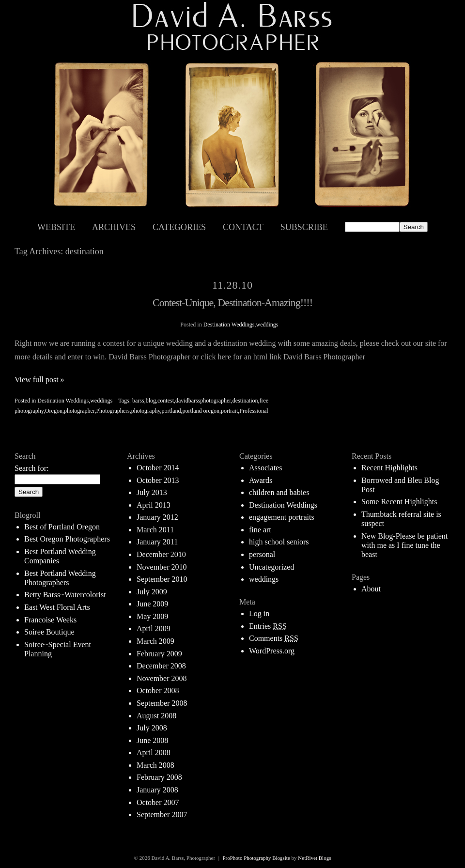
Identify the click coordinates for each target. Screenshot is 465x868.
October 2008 (158, 690)
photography (146, 411)
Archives (114, 227)
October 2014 (158, 468)
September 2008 (162, 703)
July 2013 (152, 492)
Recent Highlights (389, 468)
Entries (268, 626)
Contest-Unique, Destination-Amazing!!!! (232, 302)
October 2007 (158, 802)
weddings (267, 325)
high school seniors (279, 542)
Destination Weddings (229, 325)
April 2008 (154, 752)
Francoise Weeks (50, 620)
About (371, 589)
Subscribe (304, 227)
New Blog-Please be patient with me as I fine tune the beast (404, 545)
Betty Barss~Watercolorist (65, 595)
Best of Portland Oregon (62, 527)
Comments (274, 638)
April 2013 (154, 505)
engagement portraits (282, 517)
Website (56, 227)
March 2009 (155, 641)
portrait (229, 411)
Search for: (32, 468)
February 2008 (159, 777)
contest (166, 401)
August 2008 (156, 716)
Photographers (113, 411)
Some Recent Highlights (399, 502)
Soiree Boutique (49, 632)
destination (245, 401)
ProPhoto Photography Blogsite (256, 858)
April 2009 (154, 628)
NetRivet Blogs (314, 858)
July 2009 (152, 592)
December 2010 (161, 554)
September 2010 (162, 579)
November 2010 (162, 567)
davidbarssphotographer (203, 401)
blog (151, 401)
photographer (79, 411)
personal (262, 554)
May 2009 (152, 616)
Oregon (54, 411)
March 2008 (155, 765)
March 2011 (155, 530)
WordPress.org (272, 651)
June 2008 (152, 740)
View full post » (39, 380)
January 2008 (157, 790)
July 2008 (152, 728)
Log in (259, 613)
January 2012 (157, 517)
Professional (254, 411)
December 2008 (161, 666)
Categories (179, 227)
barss (138, 401)
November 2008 (162, 678)
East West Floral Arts (57, 607)
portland (171, 411)
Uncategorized (271, 567)
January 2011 (157, 542)
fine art (260, 530)
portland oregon (201, 411)
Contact (243, 227)
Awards (261, 480)
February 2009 (159, 654)
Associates (265, 468)
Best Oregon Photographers (67, 539)
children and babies (279, 492)
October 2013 (158, 480)
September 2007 (162, 814)
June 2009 (152, 604)
